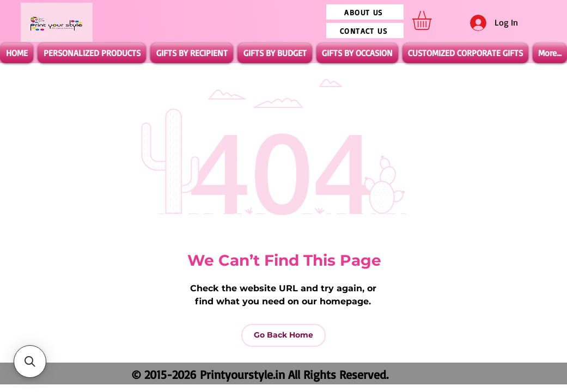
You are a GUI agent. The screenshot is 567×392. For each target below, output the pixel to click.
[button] (433, 20)
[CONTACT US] (365, 30)
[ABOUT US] (365, 12)
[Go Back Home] (283, 335)
